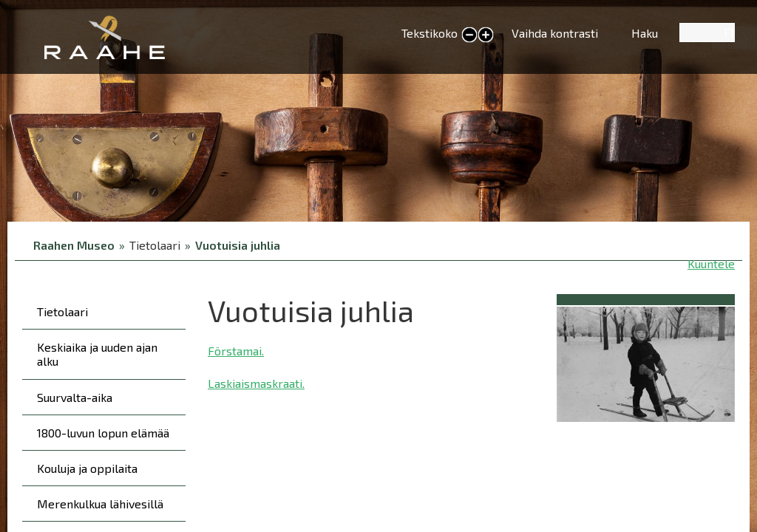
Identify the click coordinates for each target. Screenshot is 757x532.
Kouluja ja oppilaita (87, 468)
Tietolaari (62, 311)
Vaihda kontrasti (555, 33)
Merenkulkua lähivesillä (100, 504)
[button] (646, 362)
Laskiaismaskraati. (256, 383)
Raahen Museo (74, 245)
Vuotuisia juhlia (238, 245)
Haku (645, 33)
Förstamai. (236, 351)
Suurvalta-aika (75, 397)
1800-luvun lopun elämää (103, 433)
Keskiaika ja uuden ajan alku (97, 354)
